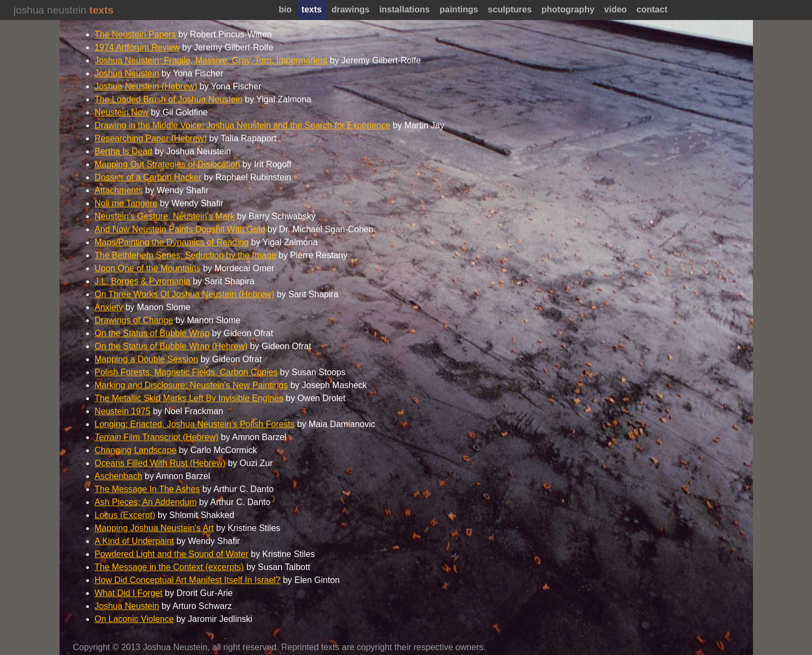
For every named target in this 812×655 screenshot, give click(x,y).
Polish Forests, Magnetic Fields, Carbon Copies (186, 372)
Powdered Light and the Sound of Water (172, 554)
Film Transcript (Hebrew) (157, 437)
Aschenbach (119, 476)
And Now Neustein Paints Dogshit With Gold (180, 229)
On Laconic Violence (134, 619)
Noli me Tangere (126, 203)
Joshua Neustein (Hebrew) (146, 86)
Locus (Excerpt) (125, 515)
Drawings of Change (134, 320)
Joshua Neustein (127, 73)
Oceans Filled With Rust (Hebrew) (160, 463)
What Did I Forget (129, 593)
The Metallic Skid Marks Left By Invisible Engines (189, 398)
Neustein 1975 (123, 411)
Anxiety (109, 307)
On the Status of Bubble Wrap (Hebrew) (171, 346)
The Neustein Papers (135, 34)
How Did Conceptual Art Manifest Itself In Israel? (188, 580)
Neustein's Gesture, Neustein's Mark (165, 216)
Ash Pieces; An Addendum (146, 502)
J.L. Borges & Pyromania (143, 281)
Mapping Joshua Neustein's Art (154, 528)
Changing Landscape (136, 450)
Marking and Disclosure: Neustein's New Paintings (191, 385)
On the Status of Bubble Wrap (152, 333)
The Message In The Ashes (147, 489)
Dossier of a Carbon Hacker (148, 177)
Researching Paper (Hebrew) (151, 138)
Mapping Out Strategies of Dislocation (168, 164)
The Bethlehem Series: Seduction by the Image (186, 255)
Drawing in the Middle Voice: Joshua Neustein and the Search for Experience (243, 125)
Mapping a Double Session (147, 359)
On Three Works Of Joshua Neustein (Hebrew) (185, 294)
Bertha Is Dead (124, 151)
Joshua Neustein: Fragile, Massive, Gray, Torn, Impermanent (211, 60)
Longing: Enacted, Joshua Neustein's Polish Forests (195, 424)
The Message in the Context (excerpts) (170, 567)
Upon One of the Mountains (148, 268)
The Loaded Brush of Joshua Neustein (169, 99)
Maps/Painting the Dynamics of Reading (172, 242)
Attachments (119, 190)
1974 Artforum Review (137, 47)
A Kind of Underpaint (135, 541)
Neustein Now (122, 112)
